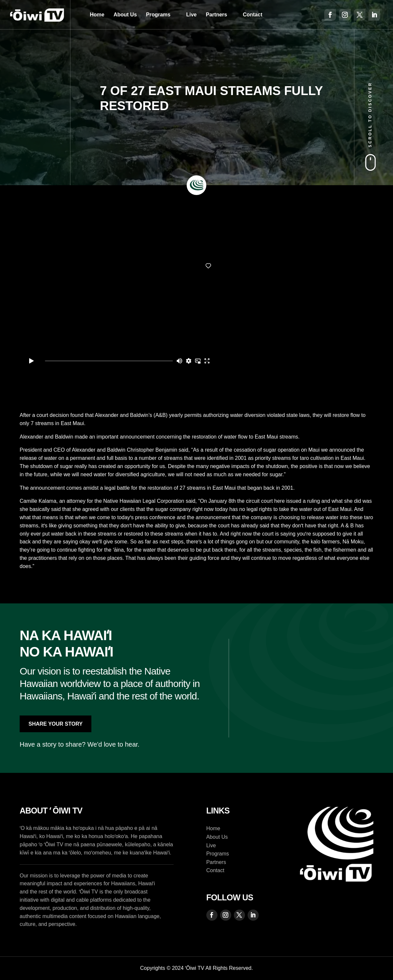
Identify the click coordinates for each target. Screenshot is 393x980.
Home (97, 15)
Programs (158, 15)
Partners (217, 15)
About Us (125, 15)
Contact (253, 15)
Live (192, 15)
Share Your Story (56, 724)
